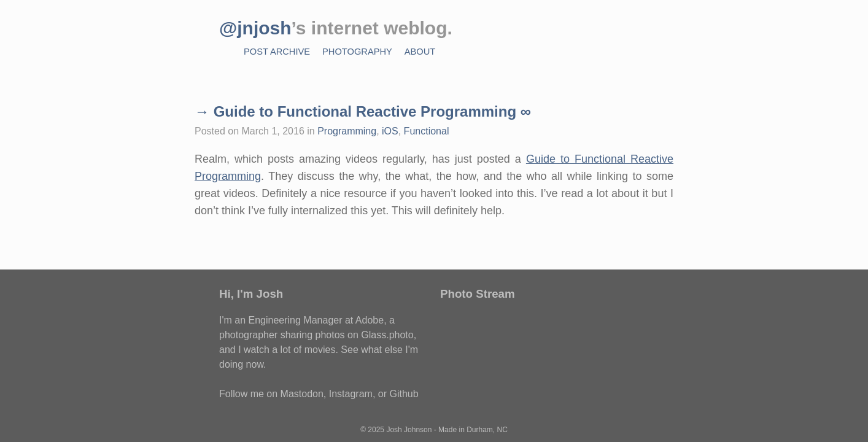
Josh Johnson (409, 430)
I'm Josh (260, 294)
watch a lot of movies (289, 350)
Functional (427, 131)
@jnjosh (255, 28)
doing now (241, 364)
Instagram (351, 394)
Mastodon (302, 394)
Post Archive (277, 52)
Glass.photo (387, 335)
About (420, 52)
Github (404, 394)
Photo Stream (478, 294)
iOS (390, 131)
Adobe (370, 320)
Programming (347, 131)
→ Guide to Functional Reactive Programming (355, 111)
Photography (357, 52)
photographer (248, 335)
